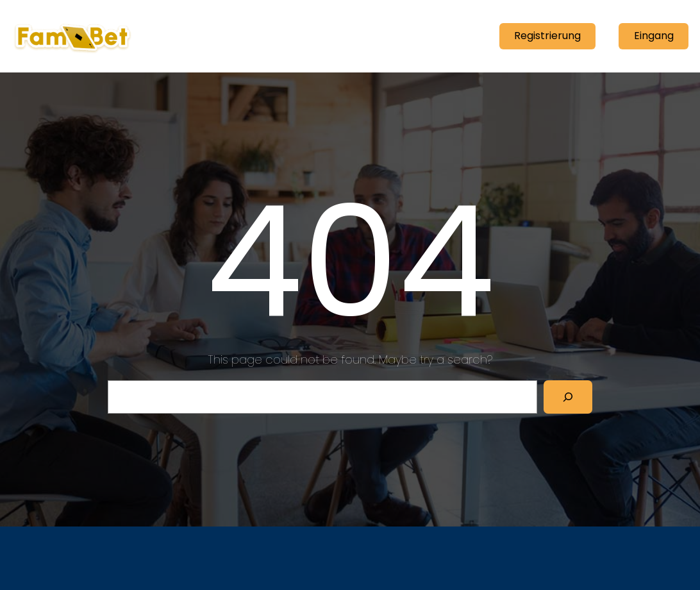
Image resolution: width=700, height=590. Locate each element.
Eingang (654, 36)
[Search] (568, 397)
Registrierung (547, 36)
